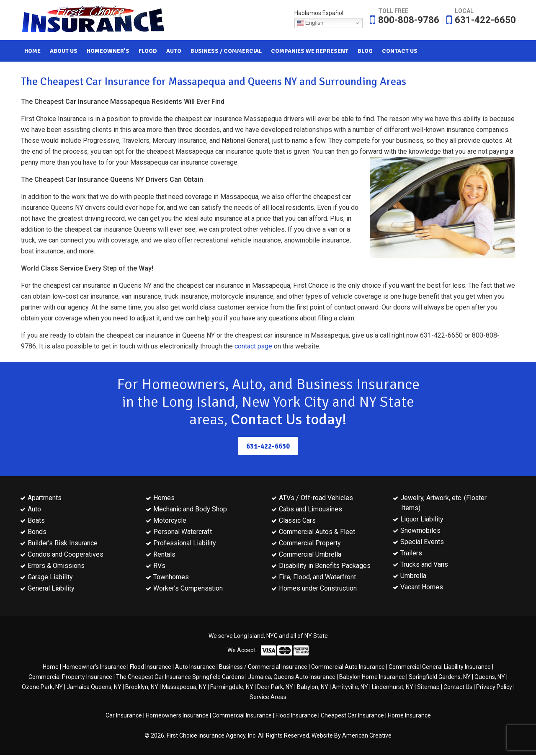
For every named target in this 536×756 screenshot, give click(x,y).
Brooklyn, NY (142, 688)
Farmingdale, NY (232, 688)
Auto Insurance (195, 668)
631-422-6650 (485, 20)
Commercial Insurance (242, 716)
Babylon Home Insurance (372, 678)
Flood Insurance (151, 668)
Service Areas (268, 698)
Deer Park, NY (275, 688)
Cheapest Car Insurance (352, 716)
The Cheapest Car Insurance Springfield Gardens (180, 678)
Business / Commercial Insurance (263, 668)
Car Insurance (124, 716)
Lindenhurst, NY (393, 688)
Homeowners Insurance (177, 716)
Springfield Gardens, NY (440, 678)
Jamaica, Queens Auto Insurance (292, 678)
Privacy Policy (494, 688)
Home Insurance (409, 716)
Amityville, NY (350, 688)
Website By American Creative (352, 736)
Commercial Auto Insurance (348, 668)
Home (51, 668)
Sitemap (428, 688)
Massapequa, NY (184, 688)
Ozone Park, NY (42, 688)
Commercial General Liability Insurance (440, 668)
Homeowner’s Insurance (94, 668)
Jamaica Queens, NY (94, 688)
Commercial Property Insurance (70, 678)
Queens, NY (490, 678)
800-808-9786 (409, 20)
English (310, 23)
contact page (253, 346)
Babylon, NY (313, 688)
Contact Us (458, 688)
